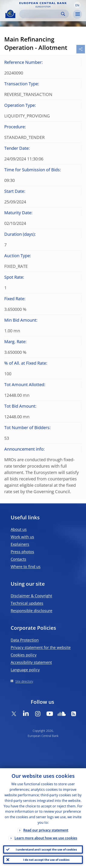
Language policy (25, 670)
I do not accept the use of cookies (46, 860)
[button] (77, 5)
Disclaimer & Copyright (31, 596)
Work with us (22, 537)
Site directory (24, 681)
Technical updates (27, 603)
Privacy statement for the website (41, 647)
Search (63, 14)
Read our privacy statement (46, 830)
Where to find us (26, 567)
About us (19, 529)
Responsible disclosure (31, 611)
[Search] (41, 14)
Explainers (20, 544)
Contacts (18, 559)
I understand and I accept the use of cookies (46, 849)
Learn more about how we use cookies (46, 838)
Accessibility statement (31, 662)
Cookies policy (24, 655)
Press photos (22, 552)
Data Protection (25, 640)
